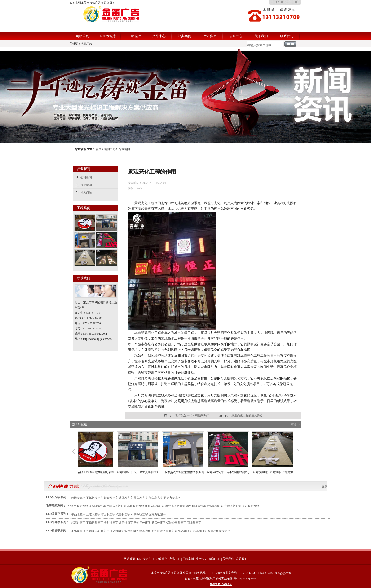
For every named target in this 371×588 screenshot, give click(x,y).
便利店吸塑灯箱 (155, 506)
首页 (98, 149)
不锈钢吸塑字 (139, 514)
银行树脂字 (132, 531)
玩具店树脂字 (148, 531)
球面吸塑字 (108, 514)
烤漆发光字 (78, 498)
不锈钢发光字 (95, 498)
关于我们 (261, 36)
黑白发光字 (141, 498)
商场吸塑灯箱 (215, 506)
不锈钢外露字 (95, 523)
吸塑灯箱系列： (56, 506)
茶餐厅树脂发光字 (219, 531)
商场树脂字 (200, 531)
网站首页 (82, 36)
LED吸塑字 (133, 36)
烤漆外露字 (78, 523)
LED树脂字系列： (57, 530)
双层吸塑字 (123, 514)
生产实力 (210, 36)
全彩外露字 (111, 523)
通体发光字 (126, 498)
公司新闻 (86, 177)
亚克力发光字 (172, 498)
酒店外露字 (159, 523)
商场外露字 (194, 523)
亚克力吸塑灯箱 (78, 506)
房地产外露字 (142, 523)
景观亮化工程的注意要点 (247, 415)
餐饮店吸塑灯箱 (175, 506)
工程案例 (188, 559)
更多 (325, 486)
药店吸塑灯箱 (136, 506)
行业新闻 (124, 149)
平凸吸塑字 (78, 514)
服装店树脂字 (166, 531)
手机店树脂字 (115, 531)
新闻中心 (236, 36)
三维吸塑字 (93, 514)
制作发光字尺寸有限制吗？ (192, 415)
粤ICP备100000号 (221, 584)
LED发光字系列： (57, 497)
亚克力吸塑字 (157, 514)
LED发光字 (108, 36)
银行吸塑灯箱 (97, 506)
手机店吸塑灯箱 (116, 506)
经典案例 (185, 36)
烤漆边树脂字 (97, 531)
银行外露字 (126, 523)
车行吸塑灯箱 (251, 506)
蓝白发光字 (156, 498)
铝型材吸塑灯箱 (196, 506)
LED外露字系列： (57, 522)
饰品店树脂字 (183, 531)
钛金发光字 (111, 498)
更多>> (296, 425)
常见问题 (86, 193)
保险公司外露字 (176, 523)
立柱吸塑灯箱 (233, 506)
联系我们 (287, 36)
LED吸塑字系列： (57, 514)
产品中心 (159, 36)
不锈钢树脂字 (80, 531)
